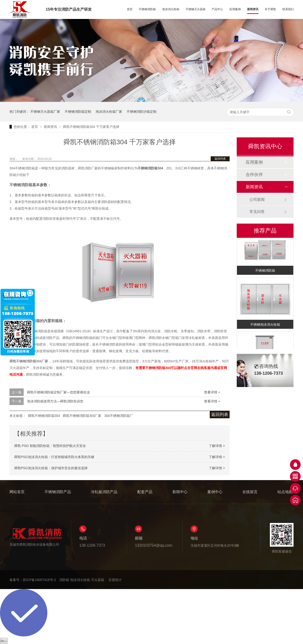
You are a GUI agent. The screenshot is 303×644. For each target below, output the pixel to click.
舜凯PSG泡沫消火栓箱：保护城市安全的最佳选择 (51, 468)
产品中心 (217, 9)
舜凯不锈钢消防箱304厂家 (82, 416)
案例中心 (215, 492)
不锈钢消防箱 (147, 9)
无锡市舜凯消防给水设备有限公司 (36, 537)
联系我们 (288, 9)
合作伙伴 (254, 175)
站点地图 (285, 492)
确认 (4, 641)
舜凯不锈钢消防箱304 (44, 416)
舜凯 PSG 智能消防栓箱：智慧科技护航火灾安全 (50, 446)
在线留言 (250, 492)
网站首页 (17, 492)
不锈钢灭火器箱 (196, 9)
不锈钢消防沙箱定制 (142, 112)
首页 (130, 9)
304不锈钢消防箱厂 (118, 416)
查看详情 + (212, 392)
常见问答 (257, 212)
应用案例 (235, 9)
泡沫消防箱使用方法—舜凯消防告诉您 (55, 401)
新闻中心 (180, 492)
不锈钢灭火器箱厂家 (45, 112)
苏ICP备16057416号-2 (39, 580)
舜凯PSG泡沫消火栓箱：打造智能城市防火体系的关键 (54, 457)
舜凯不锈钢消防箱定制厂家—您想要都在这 (58, 392)
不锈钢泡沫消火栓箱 (265, 325)
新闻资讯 (253, 9)
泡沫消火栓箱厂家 (109, 112)
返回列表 (220, 159)
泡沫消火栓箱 (171, 9)
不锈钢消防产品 (58, 492)
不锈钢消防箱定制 (78, 112)
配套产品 (145, 492)
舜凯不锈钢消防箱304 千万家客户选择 (91, 127)
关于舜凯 (270, 9)
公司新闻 (257, 200)
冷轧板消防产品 (104, 492)
